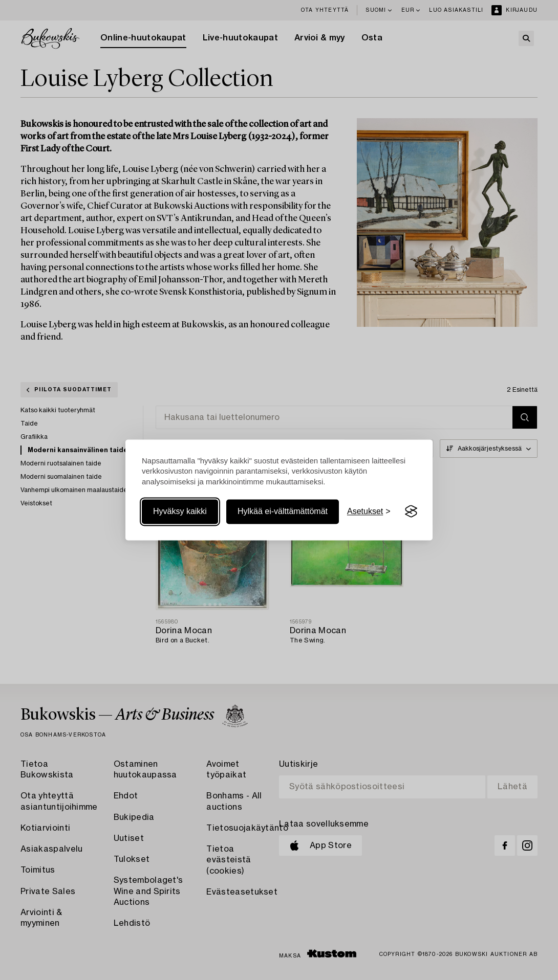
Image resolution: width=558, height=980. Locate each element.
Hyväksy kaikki (180, 511)
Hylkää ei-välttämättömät (283, 511)
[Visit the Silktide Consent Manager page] (411, 511)
